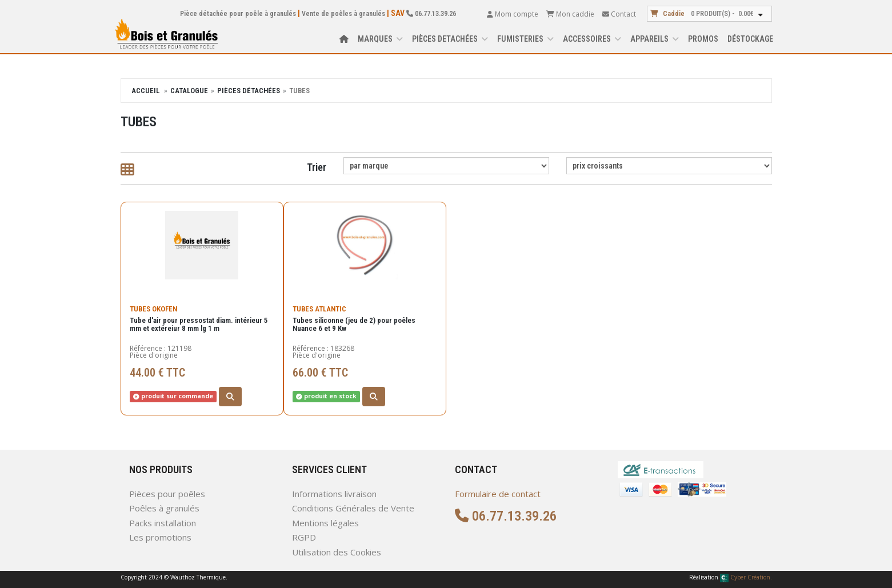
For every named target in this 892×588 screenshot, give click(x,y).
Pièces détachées (249, 91)
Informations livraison (334, 494)
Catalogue (189, 91)
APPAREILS (655, 39)
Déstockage (750, 39)
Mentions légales (325, 523)
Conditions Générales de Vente (353, 508)
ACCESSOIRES (592, 39)
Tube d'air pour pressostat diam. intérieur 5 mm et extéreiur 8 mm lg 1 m (199, 319)
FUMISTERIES (525, 39)
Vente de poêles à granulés (343, 14)
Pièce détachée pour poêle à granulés (238, 14)
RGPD (304, 537)
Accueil (145, 91)
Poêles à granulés (164, 508)
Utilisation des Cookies (337, 552)
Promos (703, 39)
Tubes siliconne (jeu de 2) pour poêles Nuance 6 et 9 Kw (354, 319)
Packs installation (163, 523)
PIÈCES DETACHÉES (450, 39)
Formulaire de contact (498, 494)
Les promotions (160, 537)
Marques (380, 39)
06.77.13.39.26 (431, 14)
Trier (317, 167)
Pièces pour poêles (167, 494)
